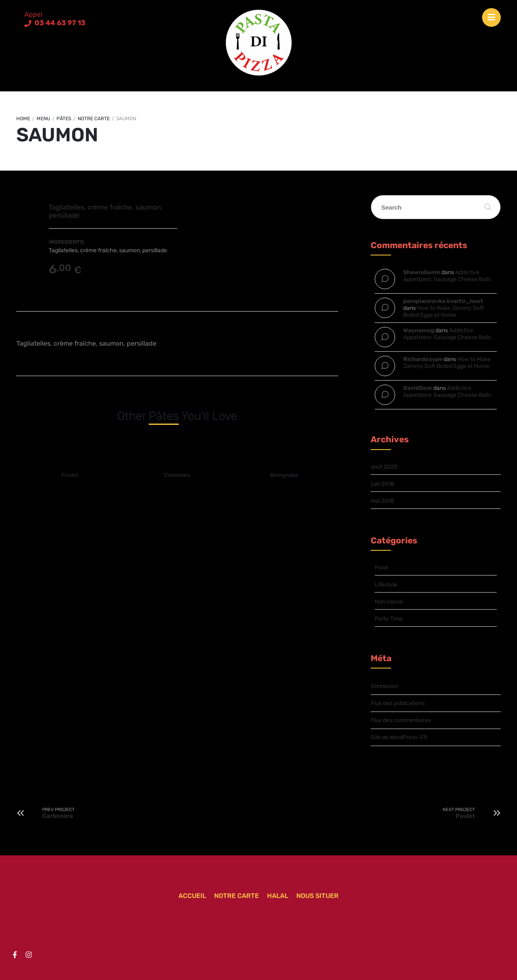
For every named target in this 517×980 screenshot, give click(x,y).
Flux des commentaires (401, 720)
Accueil (192, 896)
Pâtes (64, 119)
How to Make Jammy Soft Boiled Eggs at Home (443, 312)
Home (23, 119)
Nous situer (317, 896)
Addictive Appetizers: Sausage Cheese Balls (447, 276)
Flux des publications (398, 703)
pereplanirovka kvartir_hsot (443, 301)
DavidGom (418, 388)
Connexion (384, 686)
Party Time (389, 619)
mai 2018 (382, 501)
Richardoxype (423, 359)
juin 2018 (382, 484)
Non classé (389, 602)
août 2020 (384, 467)
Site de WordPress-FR (399, 737)
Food (381, 568)
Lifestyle (386, 585)
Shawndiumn (422, 272)
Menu (43, 119)
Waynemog (419, 330)
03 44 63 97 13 (59, 23)
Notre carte (94, 119)
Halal (278, 896)
